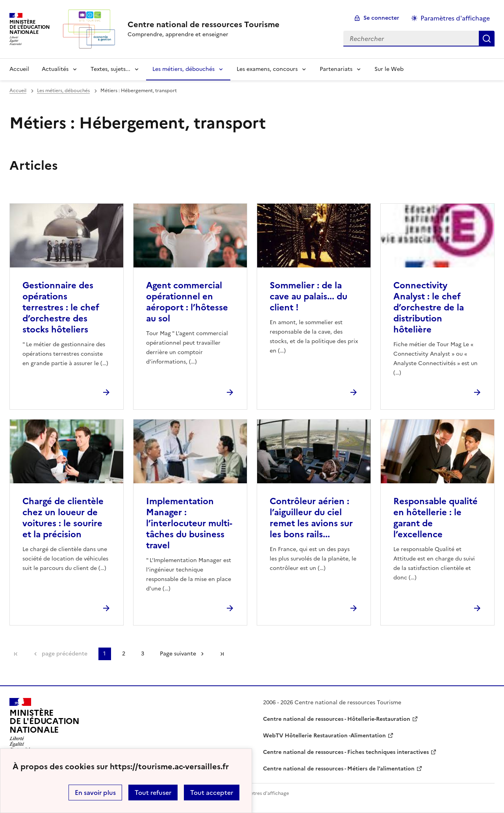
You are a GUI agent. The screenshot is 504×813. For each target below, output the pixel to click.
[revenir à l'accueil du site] (204, 24)
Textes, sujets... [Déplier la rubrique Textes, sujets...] (110, 69)
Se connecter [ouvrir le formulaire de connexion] (381, 18)
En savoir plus (95, 793)
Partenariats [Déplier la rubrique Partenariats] (336, 69)
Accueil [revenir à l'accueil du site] (19, 69)
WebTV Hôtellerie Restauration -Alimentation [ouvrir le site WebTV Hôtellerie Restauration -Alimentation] (324, 736)
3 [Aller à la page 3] (143, 654)
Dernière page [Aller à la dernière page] (222, 654)
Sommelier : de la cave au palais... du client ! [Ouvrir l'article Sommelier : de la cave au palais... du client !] (309, 296)
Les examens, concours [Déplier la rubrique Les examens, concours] (267, 69)
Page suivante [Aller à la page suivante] (178, 654)
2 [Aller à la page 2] (124, 654)
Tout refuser (153, 793)
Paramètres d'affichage (262, 793)
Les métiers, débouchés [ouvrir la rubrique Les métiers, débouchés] (63, 91)
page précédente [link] (65, 654)
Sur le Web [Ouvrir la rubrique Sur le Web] (389, 69)
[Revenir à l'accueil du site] (44, 725)
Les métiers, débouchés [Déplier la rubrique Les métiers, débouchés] (183, 69)
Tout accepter (212, 793)
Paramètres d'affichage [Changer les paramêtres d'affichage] (455, 18)
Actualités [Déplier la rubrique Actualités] (55, 69)
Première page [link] (16, 654)
